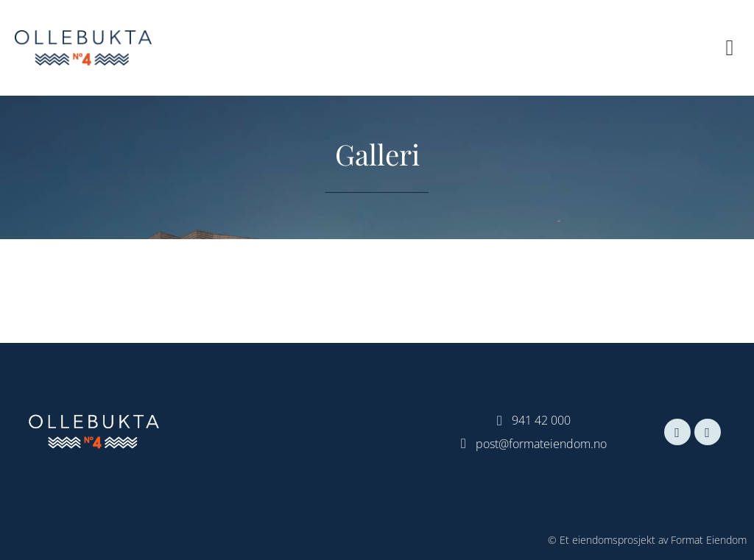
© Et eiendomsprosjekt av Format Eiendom (647, 540)
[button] (730, 48)
